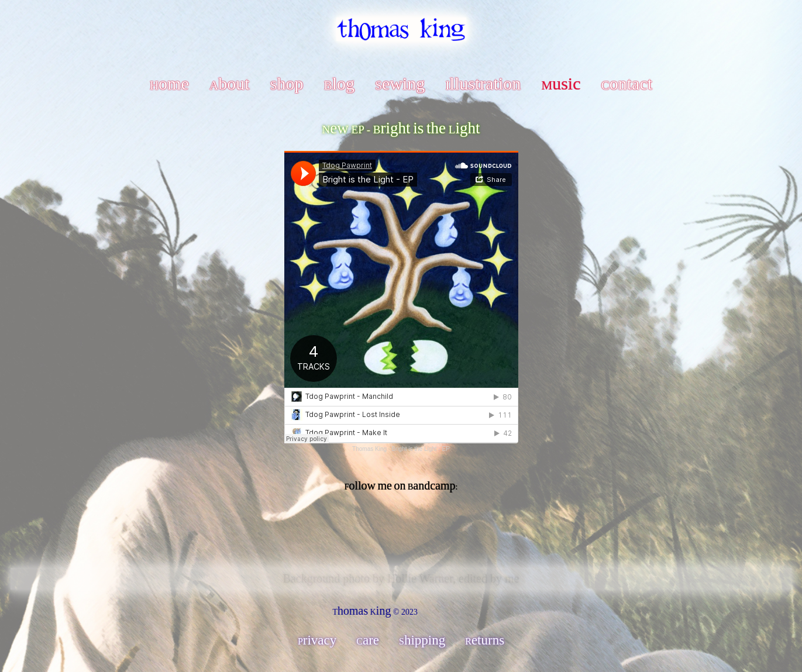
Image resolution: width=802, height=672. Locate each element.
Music (561, 83)
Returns (485, 640)
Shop (287, 83)
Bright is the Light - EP (421, 449)
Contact (627, 83)
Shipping (422, 640)
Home (169, 83)
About (230, 83)
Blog (339, 83)
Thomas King (369, 449)
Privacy (317, 640)
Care (368, 640)
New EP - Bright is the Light (401, 128)
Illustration (483, 83)
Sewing (400, 83)
